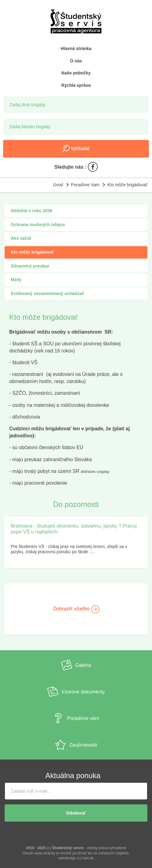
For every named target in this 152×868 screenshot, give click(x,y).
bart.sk (88, 858)
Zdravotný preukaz (30, 266)
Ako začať (21, 238)
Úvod (58, 185)
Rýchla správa (76, 85)
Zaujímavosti (76, 745)
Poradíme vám (76, 718)
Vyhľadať (76, 149)
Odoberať (76, 813)
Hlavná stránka (76, 48)
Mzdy (16, 280)
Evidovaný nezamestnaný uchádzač (47, 293)
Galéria (76, 665)
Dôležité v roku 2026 (32, 211)
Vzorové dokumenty (76, 692)
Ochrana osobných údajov (38, 225)
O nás (76, 61)
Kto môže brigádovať (127, 185)
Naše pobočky (76, 73)
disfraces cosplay (95, 472)
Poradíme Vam (85, 185)
